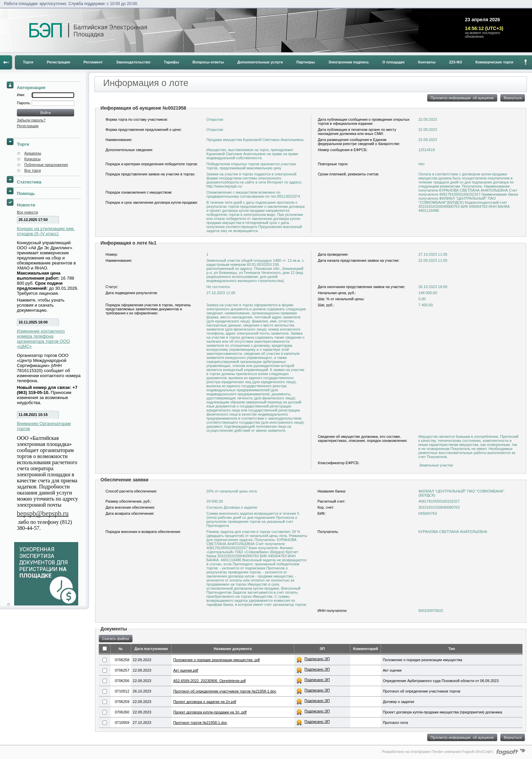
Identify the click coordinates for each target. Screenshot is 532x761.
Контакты (427, 62)
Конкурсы (32, 159)
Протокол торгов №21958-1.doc (200, 723)
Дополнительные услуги (260, 62)
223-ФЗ (455, 62)
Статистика (29, 182)
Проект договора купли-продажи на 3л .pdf (210, 712)
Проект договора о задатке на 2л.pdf (205, 702)
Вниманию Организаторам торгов (44, 426)
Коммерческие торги (494, 62)
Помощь (26, 193)
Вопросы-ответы (208, 62)
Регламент (93, 62)
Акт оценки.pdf (186, 670)
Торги (28, 62)
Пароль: (24, 103)
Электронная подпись (349, 62)
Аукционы (33, 153)
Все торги (33, 170)
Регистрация (58, 62)
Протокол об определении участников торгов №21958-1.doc (225, 691)
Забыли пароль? (31, 120)
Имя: (21, 95)
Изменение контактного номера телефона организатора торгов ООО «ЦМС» (43, 339)
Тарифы (171, 62)
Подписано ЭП (317, 659)
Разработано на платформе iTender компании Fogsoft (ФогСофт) (438, 752)
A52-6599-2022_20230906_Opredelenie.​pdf (210, 681)
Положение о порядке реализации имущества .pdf (217, 660)
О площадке (393, 62)
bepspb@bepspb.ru (43, 513)
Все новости (27, 212)
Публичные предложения (46, 165)
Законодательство (134, 62)
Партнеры (306, 62)
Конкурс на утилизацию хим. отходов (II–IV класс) (46, 231)
